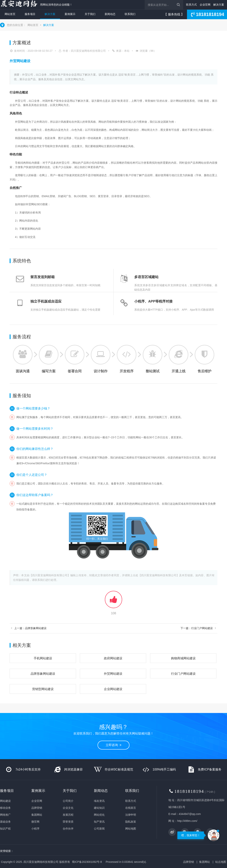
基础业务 (5, 822)
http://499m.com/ (187, 821)
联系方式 (191, 5)
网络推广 (5, 815)
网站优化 (99, 815)
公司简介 (68, 801)
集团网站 (37, 815)
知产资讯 (99, 822)
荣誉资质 (68, 822)
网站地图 (131, 829)
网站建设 (5, 801)
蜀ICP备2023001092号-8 (87, 862)
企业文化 (68, 808)
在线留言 (131, 808)
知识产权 (5, 829)
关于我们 (90, 14)
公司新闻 (99, 829)
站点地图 (221, 862)
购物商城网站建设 (183, 658)
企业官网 (205, 5)
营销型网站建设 (43, 689)
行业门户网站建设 (183, 674)
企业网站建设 (113, 689)
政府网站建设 (113, 658)
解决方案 (219, 5)
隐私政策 (131, 822)
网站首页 (10, 14)
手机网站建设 (43, 658)
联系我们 (130, 14)
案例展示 (70, 14)
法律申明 (131, 815)
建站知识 (99, 808)
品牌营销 (37, 808)
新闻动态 (110, 14)
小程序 (35, 829)
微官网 (35, 822)
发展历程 (68, 815)
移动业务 (5, 808)
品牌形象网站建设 (43, 674)
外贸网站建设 (113, 674)
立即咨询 (113, 745)
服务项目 (30, 14)
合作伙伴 (68, 829)
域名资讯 (99, 801)
